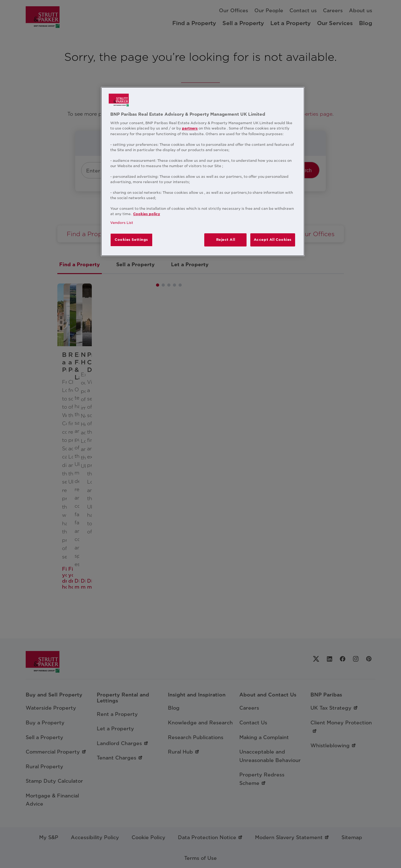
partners (190, 128)
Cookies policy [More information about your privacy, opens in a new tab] (147, 214)
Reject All (226, 240)
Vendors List (122, 223)
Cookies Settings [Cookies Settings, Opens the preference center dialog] (131, 240)
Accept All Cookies (273, 240)
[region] (203, 172)
